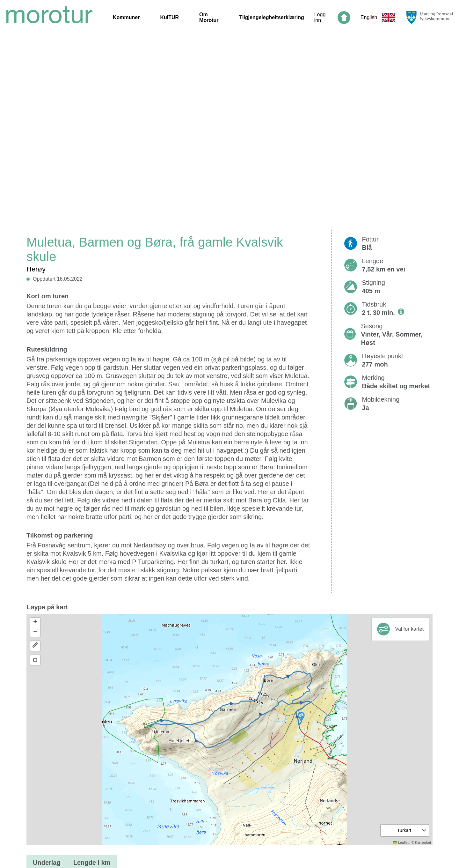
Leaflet (401, 842)
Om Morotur (209, 17)
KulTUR (169, 17)
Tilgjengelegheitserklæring (271, 17)
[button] (301, 717)
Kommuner (126, 17)
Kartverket (423, 842)
